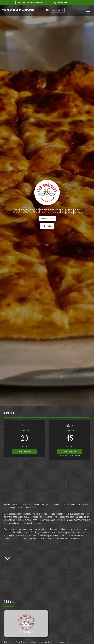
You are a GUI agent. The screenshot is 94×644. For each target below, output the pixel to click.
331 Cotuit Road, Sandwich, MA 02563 (31, 3)
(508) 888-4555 (62, 3)
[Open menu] (88, 10)
